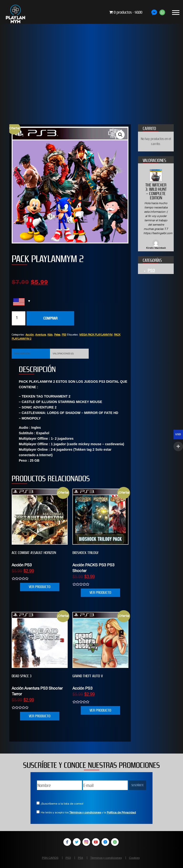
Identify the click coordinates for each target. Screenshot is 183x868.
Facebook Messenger (105, 842)
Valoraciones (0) (63, 354)
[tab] (31, 354)
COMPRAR (50, 318)
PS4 (81, 858)
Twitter (77, 842)
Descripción (22, 354)
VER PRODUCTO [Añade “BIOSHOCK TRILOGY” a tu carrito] (100, 592)
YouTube (96, 842)
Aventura (41, 335)
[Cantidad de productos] (19, 318)
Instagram (86, 842)
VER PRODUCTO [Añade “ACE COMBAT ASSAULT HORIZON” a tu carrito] (40, 587)
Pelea (57, 335)
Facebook (67, 842)
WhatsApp (115, 842)
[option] (156, 210)
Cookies (134, 858)
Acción (30, 335)
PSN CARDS (50, 858)
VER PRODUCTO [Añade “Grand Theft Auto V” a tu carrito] (100, 710)
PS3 (64, 335)
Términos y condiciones (85, 813)
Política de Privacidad (121, 813)
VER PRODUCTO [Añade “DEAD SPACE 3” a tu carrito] (40, 716)
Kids (50, 335)
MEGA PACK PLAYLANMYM (96, 335)
